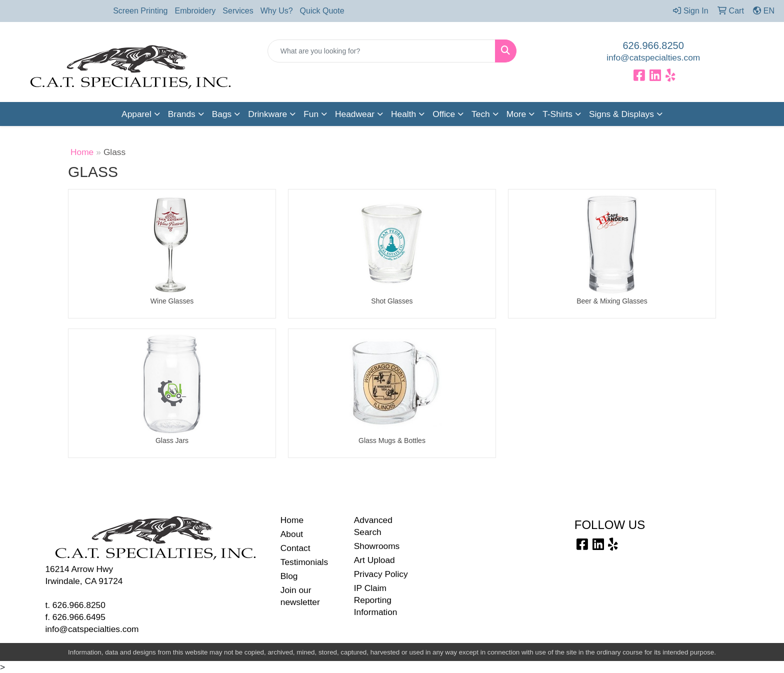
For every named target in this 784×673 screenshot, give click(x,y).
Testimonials (304, 562)
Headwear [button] (355, 114)
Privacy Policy (381, 574)
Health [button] (403, 114)
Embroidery (195, 11)
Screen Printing (140, 11)
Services (238, 11)
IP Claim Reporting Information (376, 600)
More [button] (516, 114)
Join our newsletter (300, 596)
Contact (295, 548)
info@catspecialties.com (653, 57)
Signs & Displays (621, 114)
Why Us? (277, 11)
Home (82, 152)
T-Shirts (557, 114)
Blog (289, 576)
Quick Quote (322, 11)
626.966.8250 (653, 45)
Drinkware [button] (267, 114)
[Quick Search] (382, 51)
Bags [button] (222, 114)
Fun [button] (311, 114)
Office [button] (444, 114)
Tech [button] (481, 114)
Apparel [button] (136, 114)
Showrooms (377, 546)
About (292, 534)
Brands (182, 114)
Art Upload (374, 560)
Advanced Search (373, 526)
